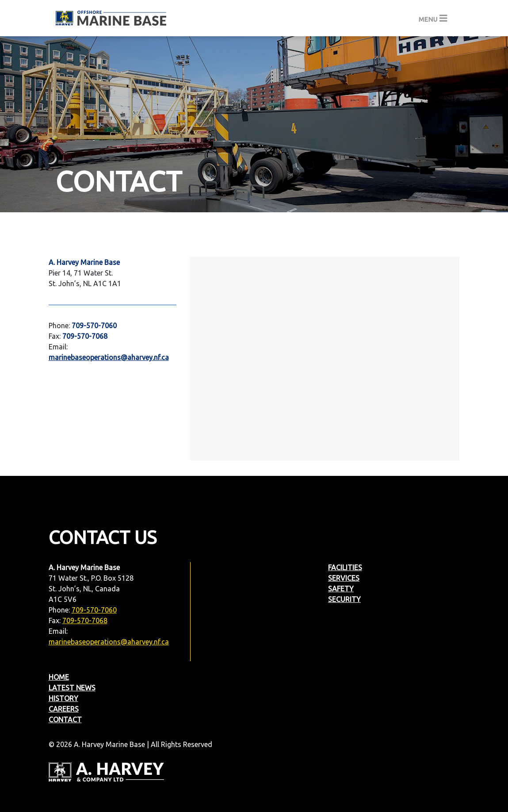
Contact (65, 720)
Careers (64, 709)
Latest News (72, 688)
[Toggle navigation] (433, 18)
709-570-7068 (85, 620)
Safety (341, 589)
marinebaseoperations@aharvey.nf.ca (109, 642)
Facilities (345, 567)
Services (344, 578)
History (63, 698)
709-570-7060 (94, 610)
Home (59, 677)
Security (344, 599)
